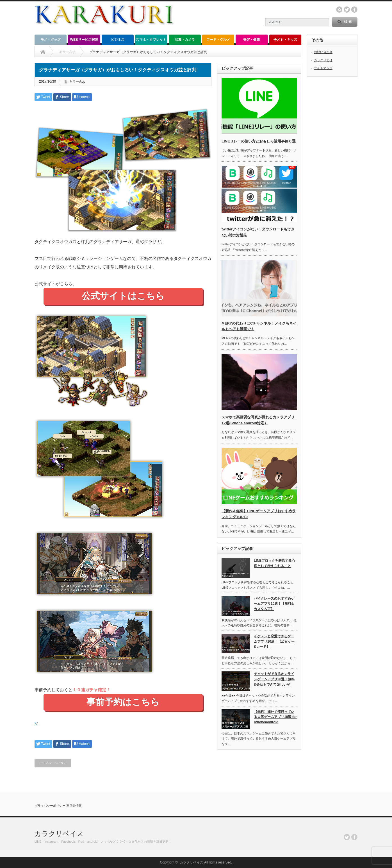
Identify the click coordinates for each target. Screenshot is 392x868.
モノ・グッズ (51, 40)
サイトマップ (323, 68)
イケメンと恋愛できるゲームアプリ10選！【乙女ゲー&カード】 (274, 641)
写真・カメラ (185, 40)
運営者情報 (74, 806)
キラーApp (77, 81)
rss (339, 10)
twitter (347, 10)
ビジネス (118, 40)
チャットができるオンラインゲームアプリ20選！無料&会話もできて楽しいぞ (274, 679)
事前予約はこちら (123, 702)
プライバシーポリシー (50, 806)
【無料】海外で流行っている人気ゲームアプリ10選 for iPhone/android (275, 717)
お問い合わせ (323, 52)
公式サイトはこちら (123, 296)
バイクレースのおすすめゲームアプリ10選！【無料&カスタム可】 (274, 604)
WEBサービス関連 (84, 40)
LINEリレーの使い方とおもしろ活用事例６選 (259, 141)
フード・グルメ (218, 40)
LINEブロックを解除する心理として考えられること (274, 563)
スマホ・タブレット (151, 40)
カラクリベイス (59, 834)
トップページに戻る (53, 763)
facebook (354, 10)
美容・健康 (252, 40)
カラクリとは (323, 60)
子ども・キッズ (285, 40)
